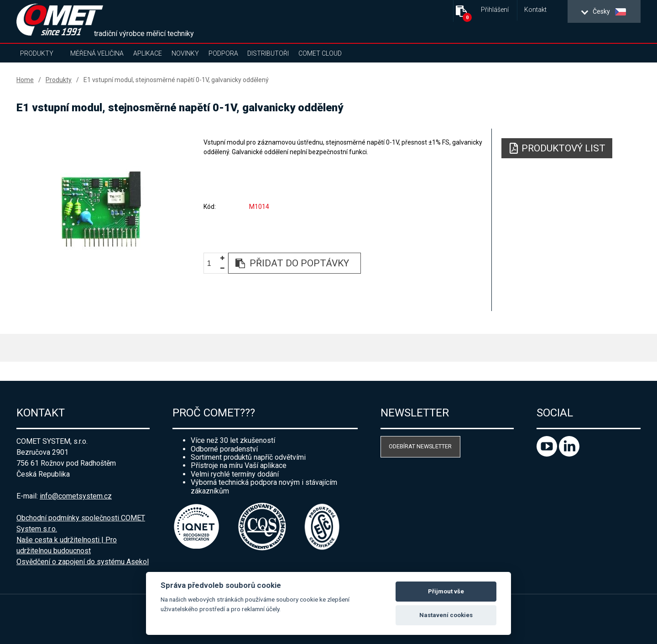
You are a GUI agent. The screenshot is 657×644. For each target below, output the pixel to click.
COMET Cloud (320, 53)
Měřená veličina (97, 53)
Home (25, 80)
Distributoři (268, 53)
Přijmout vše (446, 591)
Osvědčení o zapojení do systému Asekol (83, 562)
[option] (101, 208)
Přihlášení (495, 10)
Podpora (223, 53)
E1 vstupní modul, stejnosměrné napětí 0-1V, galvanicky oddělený (176, 80)
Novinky (185, 53)
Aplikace (148, 53)
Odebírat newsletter (420, 446)
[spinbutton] (213, 264)
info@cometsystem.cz (76, 496)
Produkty (37, 53)
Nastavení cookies (446, 615)
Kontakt (535, 10)
